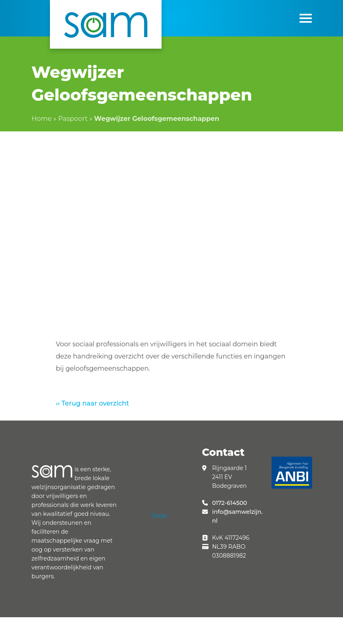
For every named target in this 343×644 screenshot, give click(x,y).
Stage (159, 515)
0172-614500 (229, 503)
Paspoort (73, 119)
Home (42, 119)
